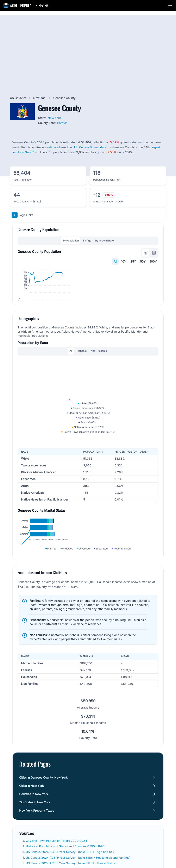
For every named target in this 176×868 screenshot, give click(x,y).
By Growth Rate (104, 241)
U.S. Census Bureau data (90, 147)
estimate (53, 147)
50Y (143, 261)
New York (40, 98)
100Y (153, 261)
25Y (133, 261)
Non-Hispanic (99, 413)
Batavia (62, 123)
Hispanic (81, 413)
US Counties (19, 98)
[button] (170, 5)
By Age (87, 241)
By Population (71, 241)
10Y (124, 261)
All (115, 261)
